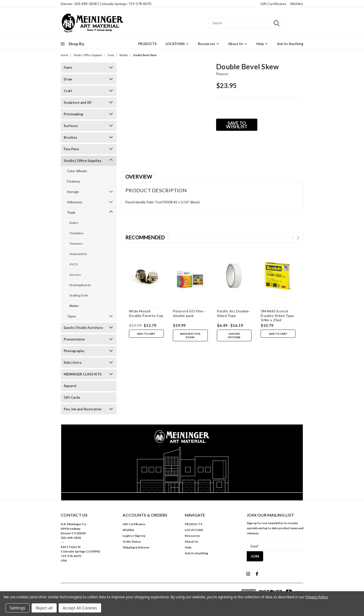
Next (298, 238)
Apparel (70, 386)
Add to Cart (146, 334)
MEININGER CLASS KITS (83, 374)
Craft (68, 91)
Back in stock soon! (190, 335)
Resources (209, 44)
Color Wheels (77, 171)
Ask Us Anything (290, 44)
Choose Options (234, 335)
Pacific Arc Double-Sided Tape (234, 313)
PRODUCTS (147, 44)
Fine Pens (71, 149)
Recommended (145, 237)
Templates (77, 233)
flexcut (222, 74)
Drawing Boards (80, 285)
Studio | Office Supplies (88, 55)
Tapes (71, 316)
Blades (124, 55)
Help (262, 44)
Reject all (44, 608)
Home (64, 55)
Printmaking (73, 114)
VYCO (74, 264)
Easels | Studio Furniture (83, 328)
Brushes (70, 137)
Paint (68, 68)
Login (127, 536)
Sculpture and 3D (78, 102)
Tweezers (76, 243)
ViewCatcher (78, 254)
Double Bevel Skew (145, 55)
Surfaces (71, 126)
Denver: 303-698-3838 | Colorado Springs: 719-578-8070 (106, 4)
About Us (238, 44)
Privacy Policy (317, 597)
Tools (111, 55)
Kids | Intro (73, 363)
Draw (68, 79)
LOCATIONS (177, 44)
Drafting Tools (79, 295)
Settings (18, 608)
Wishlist (297, 4)
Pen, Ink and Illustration (83, 409)
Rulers (74, 223)
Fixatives (74, 181)
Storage (73, 192)
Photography (74, 351)
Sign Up (140, 536)
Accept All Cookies (80, 608)
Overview (139, 177)
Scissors (75, 275)
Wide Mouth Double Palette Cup (146, 313)
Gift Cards (72, 397)
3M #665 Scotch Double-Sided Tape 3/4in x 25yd (277, 315)
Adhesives (75, 202)
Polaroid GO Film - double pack (189, 313)
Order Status (132, 541)
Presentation (74, 339)
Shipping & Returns (136, 547)
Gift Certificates (273, 4)
